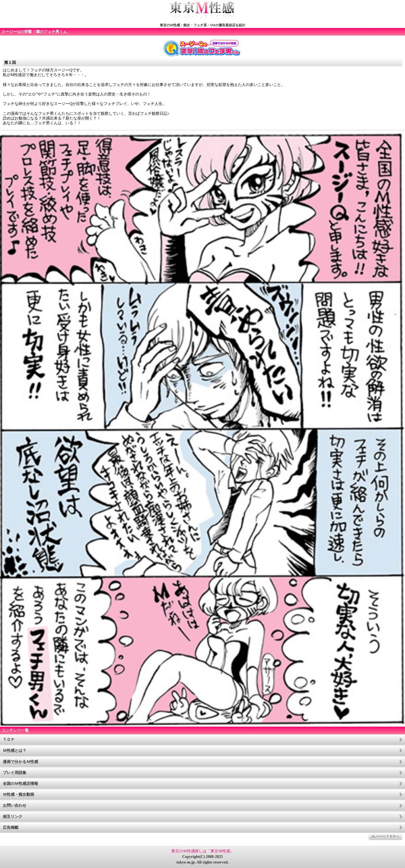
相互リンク (13, 817)
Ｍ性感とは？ (15, 751)
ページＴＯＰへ (388, 836)
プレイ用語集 (15, 773)
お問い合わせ (15, 805)
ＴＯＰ (9, 740)
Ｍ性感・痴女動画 (18, 795)
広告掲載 (11, 828)
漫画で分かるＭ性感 (20, 762)
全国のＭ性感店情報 (20, 784)
